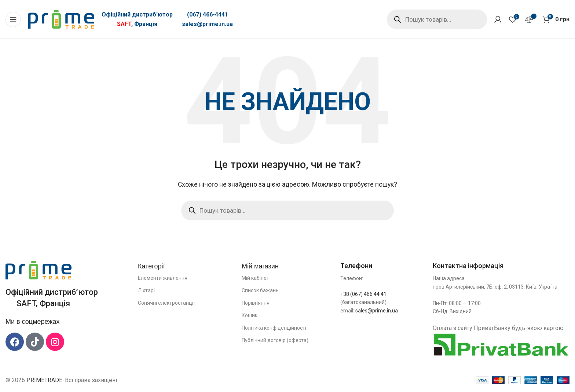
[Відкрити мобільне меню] (13, 19)
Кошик (250, 315)
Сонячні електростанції (166, 303)
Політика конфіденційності (274, 328)
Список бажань (260, 290)
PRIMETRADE (44, 380)
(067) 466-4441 (208, 14)
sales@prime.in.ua (207, 24)
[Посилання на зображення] (39, 270)
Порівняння (256, 303)
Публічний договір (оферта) (275, 340)
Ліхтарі (146, 290)
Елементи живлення (163, 278)
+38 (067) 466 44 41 (363, 294)
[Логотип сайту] (61, 19)
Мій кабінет (255, 278)
